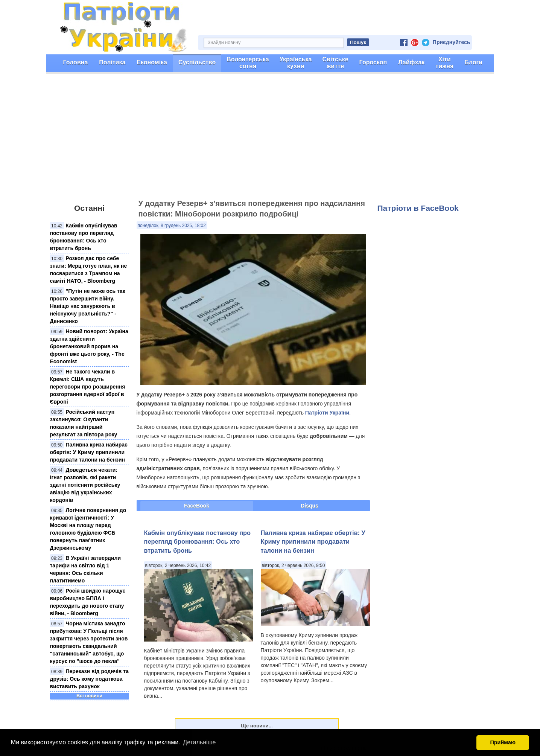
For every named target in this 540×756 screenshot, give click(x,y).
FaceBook (197, 506)
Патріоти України (327, 413)
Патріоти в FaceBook (418, 208)
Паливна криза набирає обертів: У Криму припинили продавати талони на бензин (89, 452)
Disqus (310, 506)
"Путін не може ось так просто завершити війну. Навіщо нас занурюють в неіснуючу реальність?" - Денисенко (88, 306)
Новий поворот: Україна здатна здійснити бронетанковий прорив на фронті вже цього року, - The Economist (89, 346)
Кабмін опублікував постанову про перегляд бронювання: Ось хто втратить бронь (198, 542)
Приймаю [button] (503, 742)
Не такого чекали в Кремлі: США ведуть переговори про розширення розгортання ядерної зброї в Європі (88, 387)
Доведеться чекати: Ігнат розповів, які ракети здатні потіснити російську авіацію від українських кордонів (85, 485)
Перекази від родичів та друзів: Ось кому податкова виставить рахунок (89, 679)
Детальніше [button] (199, 742)
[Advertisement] (270, 140)
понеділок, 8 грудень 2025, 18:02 (172, 226)
